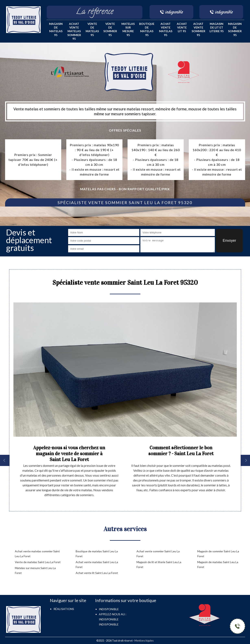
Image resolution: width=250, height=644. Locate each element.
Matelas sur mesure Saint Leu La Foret (35, 570)
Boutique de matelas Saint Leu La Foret (97, 554)
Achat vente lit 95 (182, 27)
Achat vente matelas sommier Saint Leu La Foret (37, 554)
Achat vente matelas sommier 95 (74, 31)
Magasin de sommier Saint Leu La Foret (218, 554)
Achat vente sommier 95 (198, 29)
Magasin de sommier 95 (235, 29)
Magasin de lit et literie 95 (217, 27)
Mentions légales (144, 641)
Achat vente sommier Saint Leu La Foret (158, 554)
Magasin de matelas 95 (56, 29)
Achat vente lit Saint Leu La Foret (97, 573)
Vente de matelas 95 (92, 29)
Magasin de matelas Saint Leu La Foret (218, 564)
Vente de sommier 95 (110, 29)
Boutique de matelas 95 (147, 29)
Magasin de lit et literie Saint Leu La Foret (159, 564)
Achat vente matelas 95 (166, 29)
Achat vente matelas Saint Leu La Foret (97, 564)
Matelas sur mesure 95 (128, 29)
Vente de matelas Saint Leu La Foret (38, 562)
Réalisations (64, 609)
